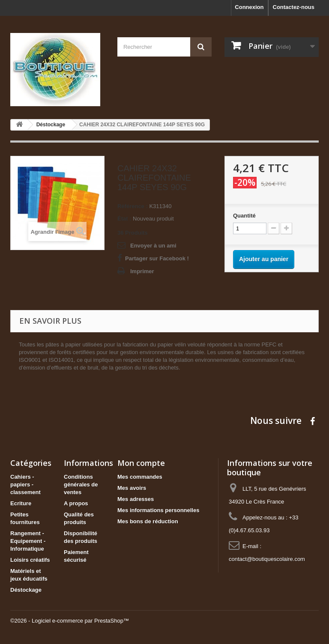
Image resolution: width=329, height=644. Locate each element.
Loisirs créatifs (30, 560)
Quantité (244, 216)
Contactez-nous (294, 7)
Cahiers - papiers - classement (25, 484)
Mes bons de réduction (148, 521)
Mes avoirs (132, 488)
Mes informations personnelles (158, 510)
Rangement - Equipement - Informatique (28, 541)
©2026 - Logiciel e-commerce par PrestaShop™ (70, 621)
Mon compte (141, 463)
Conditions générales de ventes (81, 484)
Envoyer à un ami (153, 246)
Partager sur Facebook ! (157, 258)
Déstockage (26, 590)
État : (124, 219)
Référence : (133, 206)
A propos (76, 503)
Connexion (249, 7)
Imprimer (142, 271)
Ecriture (21, 503)
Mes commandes (140, 477)
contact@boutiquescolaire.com (267, 559)
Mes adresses (136, 499)
